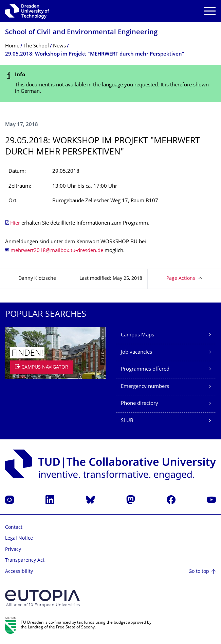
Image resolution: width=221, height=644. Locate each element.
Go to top (199, 572)
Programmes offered (145, 369)
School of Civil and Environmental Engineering (81, 33)
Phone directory (140, 404)
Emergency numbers (145, 387)
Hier (15, 223)
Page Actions (181, 279)
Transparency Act (25, 560)
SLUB (127, 421)
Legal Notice (19, 538)
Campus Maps (137, 335)
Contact (14, 528)
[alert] (110, 84)
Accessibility (19, 572)
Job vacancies (136, 352)
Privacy (13, 550)
